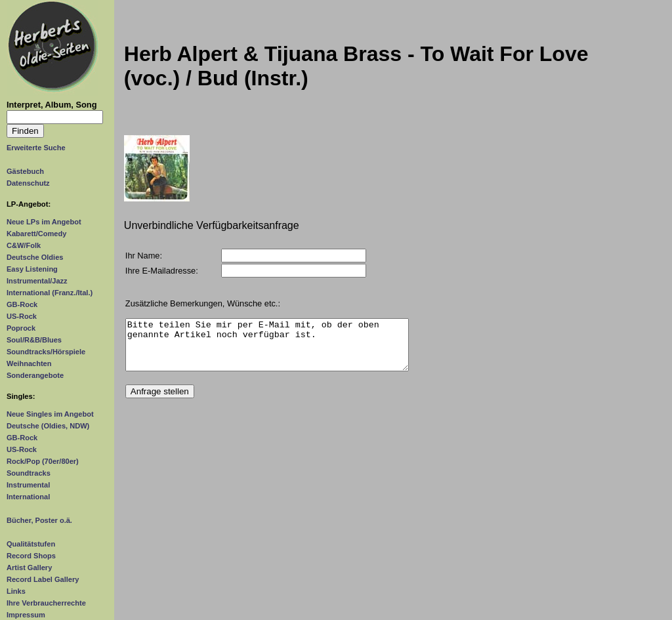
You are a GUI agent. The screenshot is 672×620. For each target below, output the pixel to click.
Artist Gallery (29, 568)
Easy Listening (32, 269)
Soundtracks (29, 473)
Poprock (21, 328)
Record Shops (31, 556)
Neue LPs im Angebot (44, 222)
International (28, 497)
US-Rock (22, 316)
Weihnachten (29, 363)
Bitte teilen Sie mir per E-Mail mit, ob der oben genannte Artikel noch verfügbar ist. (267, 350)
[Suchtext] (55, 117)
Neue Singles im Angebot (50, 414)
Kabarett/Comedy (36, 234)
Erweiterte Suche (36, 148)
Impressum (26, 615)
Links (16, 591)
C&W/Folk (24, 245)
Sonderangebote (35, 375)
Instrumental (28, 485)
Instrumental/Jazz (37, 281)
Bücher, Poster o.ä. (39, 520)
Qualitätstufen (31, 544)
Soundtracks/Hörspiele (46, 352)
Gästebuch (25, 171)
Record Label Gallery (43, 579)
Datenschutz (28, 183)
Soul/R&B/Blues (34, 340)
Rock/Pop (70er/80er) (43, 461)
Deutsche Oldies (35, 257)
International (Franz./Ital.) (50, 293)
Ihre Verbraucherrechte (46, 603)
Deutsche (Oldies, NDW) (48, 426)
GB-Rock (22, 304)
